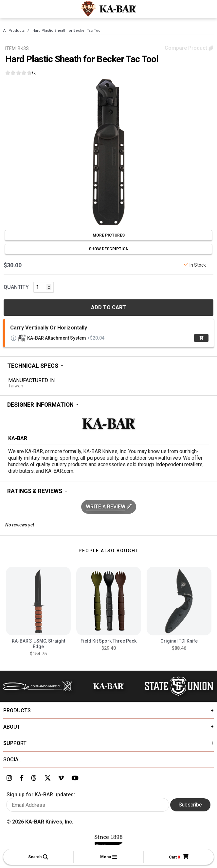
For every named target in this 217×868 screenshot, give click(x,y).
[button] (38, 857)
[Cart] (179, 857)
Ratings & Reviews (35, 491)
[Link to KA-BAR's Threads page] (34, 778)
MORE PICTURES (109, 235)
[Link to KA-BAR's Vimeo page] (61, 778)
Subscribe (190, 805)
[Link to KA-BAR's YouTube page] (75, 778)
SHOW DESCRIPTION (109, 249)
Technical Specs (33, 366)
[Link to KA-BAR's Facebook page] (22, 778)
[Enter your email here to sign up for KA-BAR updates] (88, 805)
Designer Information (40, 405)
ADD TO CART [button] (108, 307)
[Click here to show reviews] (21, 72)
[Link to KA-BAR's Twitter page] (48, 778)
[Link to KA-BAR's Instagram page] (9, 778)
